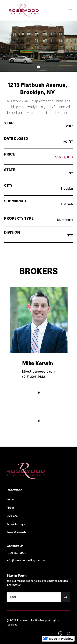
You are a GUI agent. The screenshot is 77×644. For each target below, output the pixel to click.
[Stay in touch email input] (34, 597)
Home (10, 500)
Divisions (12, 516)
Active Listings (16, 524)
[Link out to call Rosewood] (17, 553)
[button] (71, 10)
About (10, 508)
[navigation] (68, 633)
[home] (21, 10)
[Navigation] (26, 471)
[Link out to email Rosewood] (27, 561)
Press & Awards (16, 533)
